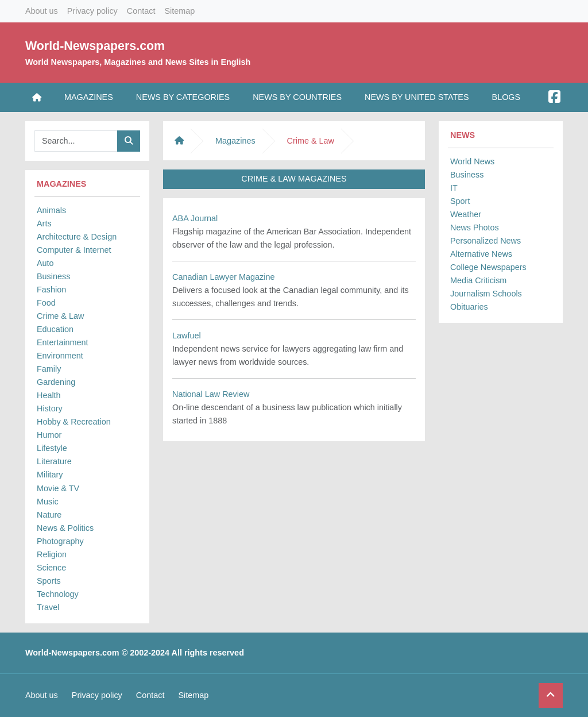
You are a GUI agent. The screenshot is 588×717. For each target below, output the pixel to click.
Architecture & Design (77, 237)
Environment (60, 356)
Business (53, 276)
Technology (58, 594)
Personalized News (486, 241)
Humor (49, 435)
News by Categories (183, 97)
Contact (141, 11)
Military (50, 475)
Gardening (56, 382)
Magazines (89, 97)
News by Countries (297, 97)
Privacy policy (92, 11)
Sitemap (179, 11)
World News (472, 161)
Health (49, 395)
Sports (49, 581)
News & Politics (65, 528)
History (50, 408)
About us (42, 11)
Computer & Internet (74, 250)
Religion (52, 554)
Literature (54, 461)
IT (454, 188)
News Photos (475, 228)
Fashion (51, 290)
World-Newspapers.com (95, 46)
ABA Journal (195, 218)
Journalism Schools (486, 294)
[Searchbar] (76, 141)
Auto (45, 263)
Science (51, 568)
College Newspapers (488, 267)
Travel (48, 607)
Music (48, 502)
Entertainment (63, 342)
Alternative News (481, 254)
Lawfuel (187, 336)
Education (55, 329)
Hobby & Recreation (74, 422)
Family (49, 369)
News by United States (417, 97)
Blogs (506, 97)
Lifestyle (52, 448)
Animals (51, 210)
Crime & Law (60, 316)
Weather (466, 214)
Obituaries (469, 307)
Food (46, 303)
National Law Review (211, 394)
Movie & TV (58, 488)
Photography (60, 541)
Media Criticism (478, 280)
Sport (460, 201)
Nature (49, 515)
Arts (44, 223)
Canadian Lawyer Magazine (223, 277)
